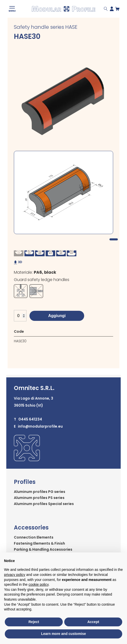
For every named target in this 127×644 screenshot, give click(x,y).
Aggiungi (57, 316)
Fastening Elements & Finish (39, 543)
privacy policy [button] (15, 575)
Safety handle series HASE (46, 27)
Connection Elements (34, 537)
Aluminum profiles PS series (39, 498)
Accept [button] (93, 622)
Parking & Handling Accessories (43, 549)
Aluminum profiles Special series (44, 504)
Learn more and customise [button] (63, 634)
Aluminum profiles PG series (40, 492)
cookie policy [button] (38, 584)
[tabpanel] (63, 192)
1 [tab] (114, 239)
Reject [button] (34, 622)
